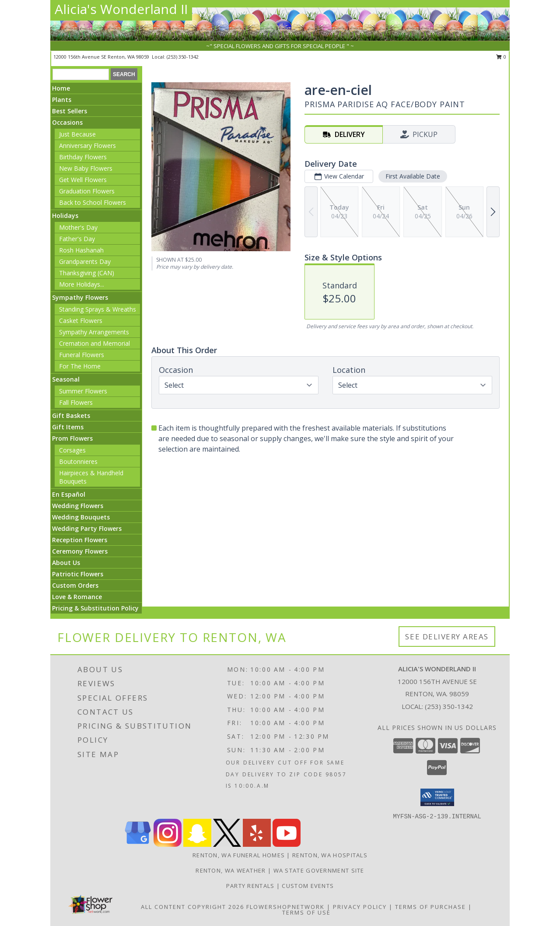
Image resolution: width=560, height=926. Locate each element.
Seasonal (66, 379)
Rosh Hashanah (81, 250)
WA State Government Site (319, 870)
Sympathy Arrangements (94, 332)
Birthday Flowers (83, 157)
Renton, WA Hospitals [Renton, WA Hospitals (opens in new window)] (330, 855)
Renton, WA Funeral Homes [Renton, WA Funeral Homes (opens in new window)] (239, 855)
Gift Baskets (71, 416)
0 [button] (501, 57)
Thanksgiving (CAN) (87, 273)
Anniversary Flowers (87, 146)
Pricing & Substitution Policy (95, 608)
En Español (69, 494)
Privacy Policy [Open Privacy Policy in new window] (360, 907)
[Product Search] (81, 74)
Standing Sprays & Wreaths (98, 309)
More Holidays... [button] (82, 284)
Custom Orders (75, 585)
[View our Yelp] (257, 844)
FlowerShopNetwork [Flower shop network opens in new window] (285, 907)
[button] (437, 797)
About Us (66, 563)
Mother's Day (78, 227)
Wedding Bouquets (81, 517)
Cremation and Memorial (94, 343)
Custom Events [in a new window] (308, 886)
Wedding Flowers (78, 506)
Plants (62, 100)
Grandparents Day (85, 261)
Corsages (72, 450)
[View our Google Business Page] (138, 844)
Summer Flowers (83, 391)
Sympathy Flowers (80, 297)
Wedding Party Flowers (87, 528)
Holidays (65, 216)
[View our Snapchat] (197, 844)
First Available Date (413, 176)
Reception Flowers (80, 540)
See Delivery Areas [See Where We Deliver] (447, 637)
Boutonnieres (78, 461)
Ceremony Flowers (80, 551)
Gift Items (68, 427)
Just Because (77, 134)
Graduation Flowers (87, 191)
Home (61, 88)
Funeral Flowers (82, 355)
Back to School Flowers (93, 202)
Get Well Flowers (83, 180)
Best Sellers (70, 111)
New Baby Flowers (86, 168)
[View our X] (227, 844)
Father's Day (77, 239)
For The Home (80, 366)
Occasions (67, 122)
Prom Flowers (72, 438)
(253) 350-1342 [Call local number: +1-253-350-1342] (183, 57)
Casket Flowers (81, 321)
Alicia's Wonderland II (121, 9)
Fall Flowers (76, 402)
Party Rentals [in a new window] (251, 886)
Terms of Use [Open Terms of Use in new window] (306, 912)
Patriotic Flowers (78, 574)
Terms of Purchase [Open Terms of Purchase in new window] (430, 907)
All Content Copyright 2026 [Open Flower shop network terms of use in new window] (192, 907)
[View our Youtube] (287, 844)
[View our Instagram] (168, 844)
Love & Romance (77, 597)
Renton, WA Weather (231, 870)
